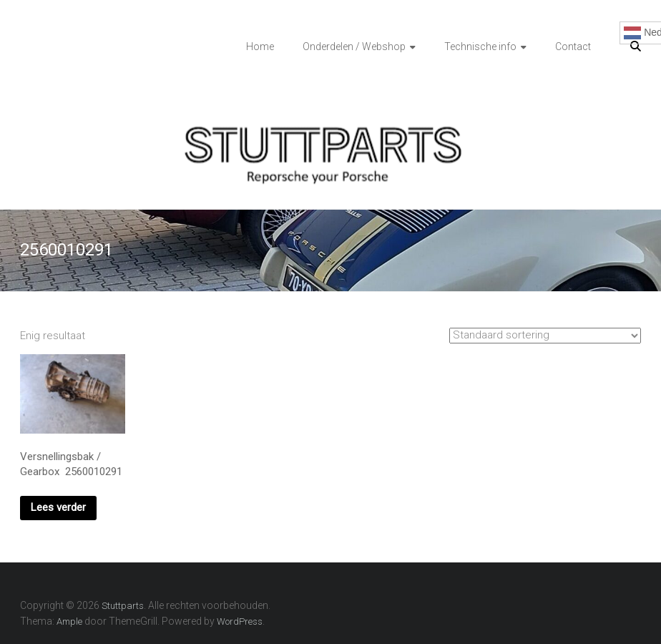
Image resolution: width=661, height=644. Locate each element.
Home (260, 47)
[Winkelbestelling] (545, 336)
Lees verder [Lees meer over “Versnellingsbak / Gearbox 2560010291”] (58, 507)
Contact (573, 47)
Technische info (480, 47)
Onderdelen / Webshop (354, 47)
